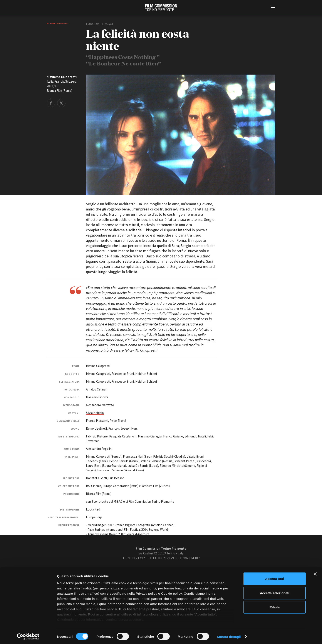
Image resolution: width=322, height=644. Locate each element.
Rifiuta (275, 606)
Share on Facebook (51, 103)
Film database (59, 23)
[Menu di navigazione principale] (273, 8)
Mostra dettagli (229, 635)
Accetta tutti (275, 578)
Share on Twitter (61, 103)
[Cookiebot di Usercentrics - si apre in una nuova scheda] (28, 636)
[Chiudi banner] (315, 573)
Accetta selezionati (274, 592)
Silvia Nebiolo (95, 413)
